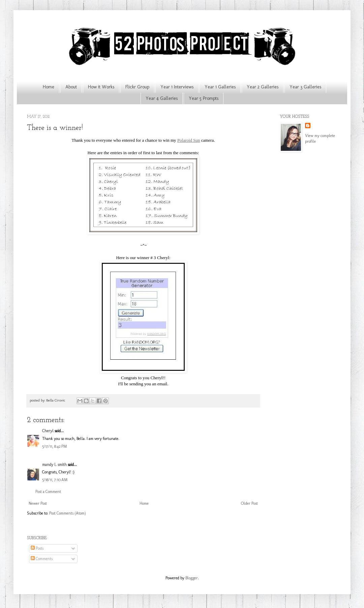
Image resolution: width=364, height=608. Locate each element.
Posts (37, 548)
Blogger (192, 578)
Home (49, 87)
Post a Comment (48, 492)
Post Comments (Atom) (68, 513)
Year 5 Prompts (204, 98)
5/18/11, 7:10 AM (55, 480)
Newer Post (38, 503)
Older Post (249, 503)
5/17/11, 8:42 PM (54, 446)
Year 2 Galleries (263, 87)
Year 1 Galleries (220, 87)
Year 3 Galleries (305, 87)
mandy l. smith (54, 465)
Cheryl (48, 431)
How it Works (101, 87)
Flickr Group (137, 87)
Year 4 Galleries (162, 98)
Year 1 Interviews (177, 87)
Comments (42, 559)
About (71, 87)
